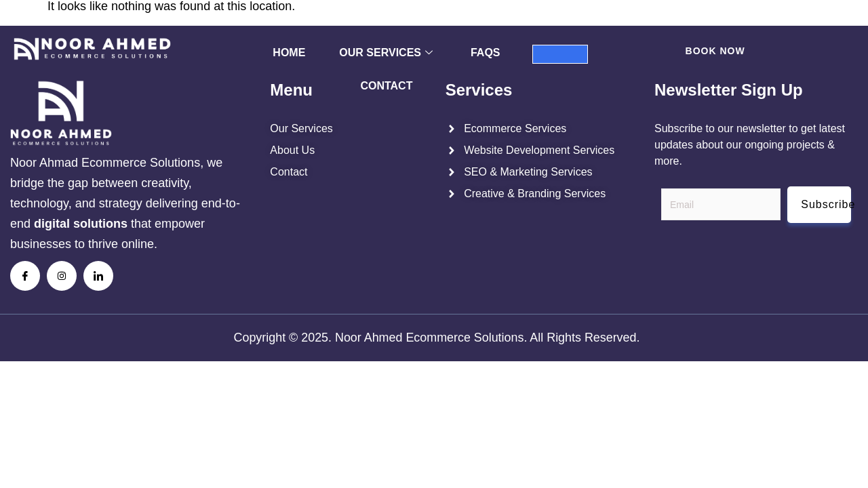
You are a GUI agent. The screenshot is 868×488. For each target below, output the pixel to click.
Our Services (386, 53)
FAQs (486, 53)
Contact (386, 86)
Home (289, 53)
